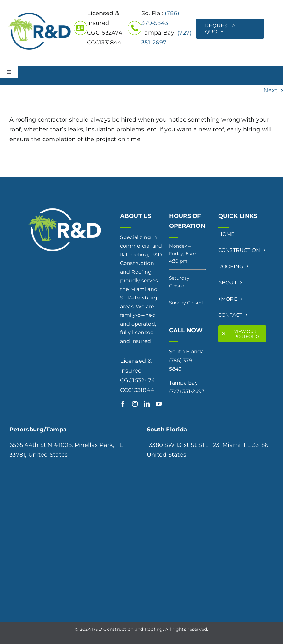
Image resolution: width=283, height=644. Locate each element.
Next (270, 90)
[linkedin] (147, 404)
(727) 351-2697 (187, 391)
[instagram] (135, 404)
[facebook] (123, 404)
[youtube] (159, 404)
